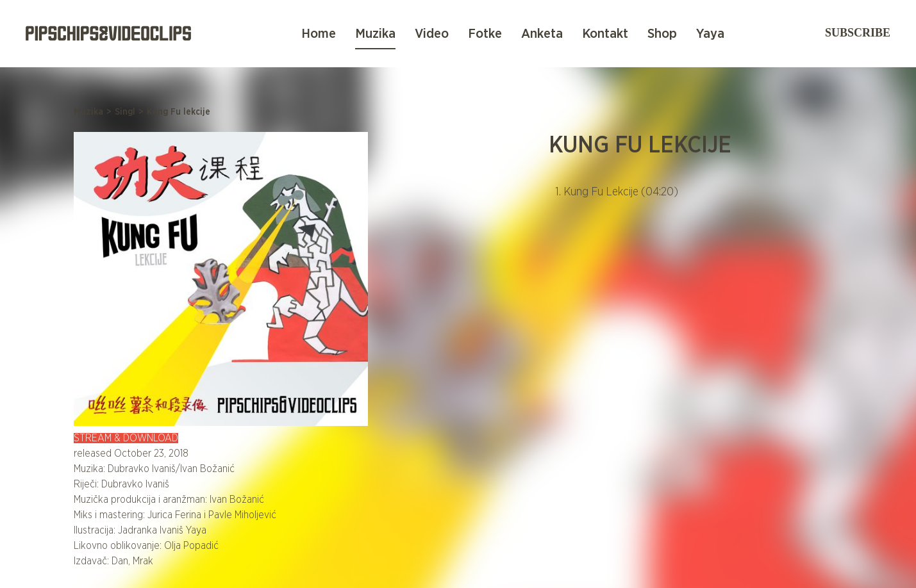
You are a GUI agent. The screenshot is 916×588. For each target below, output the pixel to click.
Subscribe (858, 33)
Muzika (375, 34)
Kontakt (605, 34)
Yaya (710, 34)
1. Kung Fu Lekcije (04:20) (617, 192)
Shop (662, 34)
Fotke (485, 34)
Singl (125, 112)
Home (319, 34)
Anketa (542, 34)
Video (432, 34)
